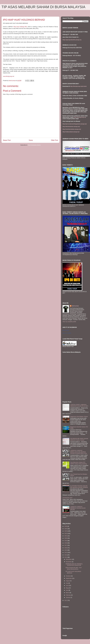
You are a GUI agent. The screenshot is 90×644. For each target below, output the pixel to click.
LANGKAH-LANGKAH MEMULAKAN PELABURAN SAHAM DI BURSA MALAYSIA (79, 452)
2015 (66, 550)
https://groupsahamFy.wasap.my (72, 40)
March (68, 593)
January (68, 597)
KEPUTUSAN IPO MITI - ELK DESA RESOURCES (74, 568)
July (67, 583)
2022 (66, 533)
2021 (66, 536)
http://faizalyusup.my (80, 117)
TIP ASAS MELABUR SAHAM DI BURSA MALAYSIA (43, 7)
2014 (66, 552)
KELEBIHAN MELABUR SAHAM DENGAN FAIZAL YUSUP (79, 439)
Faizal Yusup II (66, 330)
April (67, 590)
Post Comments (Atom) (34, 145)
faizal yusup (75, 306)
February (69, 595)
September (69, 578)
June (67, 585)
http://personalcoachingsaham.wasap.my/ (75, 124)
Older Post (54, 140)
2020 (66, 538)
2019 (66, 541)
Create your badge (67, 333)
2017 (66, 545)
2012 (66, 557)
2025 (66, 526)
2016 (66, 548)
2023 (66, 531)
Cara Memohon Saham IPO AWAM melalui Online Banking (78, 463)
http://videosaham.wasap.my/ (71, 132)
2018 (66, 543)
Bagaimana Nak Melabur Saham (79, 416)
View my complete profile (69, 322)
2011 (66, 600)
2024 (66, 529)
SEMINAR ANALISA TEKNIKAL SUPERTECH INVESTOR (74, 565)
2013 (66, 555)
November (69, 562)
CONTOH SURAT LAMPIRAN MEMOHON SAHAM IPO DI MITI (79, 405)
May (67, 588)
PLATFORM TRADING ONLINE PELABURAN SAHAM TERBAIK (79, 487)
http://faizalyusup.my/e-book (78, 86)
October (68, 576)
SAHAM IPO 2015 (67, 498)
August (68, 581)
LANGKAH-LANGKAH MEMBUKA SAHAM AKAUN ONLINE (78, 508)
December (69, 559)
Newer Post (7, 140)
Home (31, 140)
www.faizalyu (9, 76)
